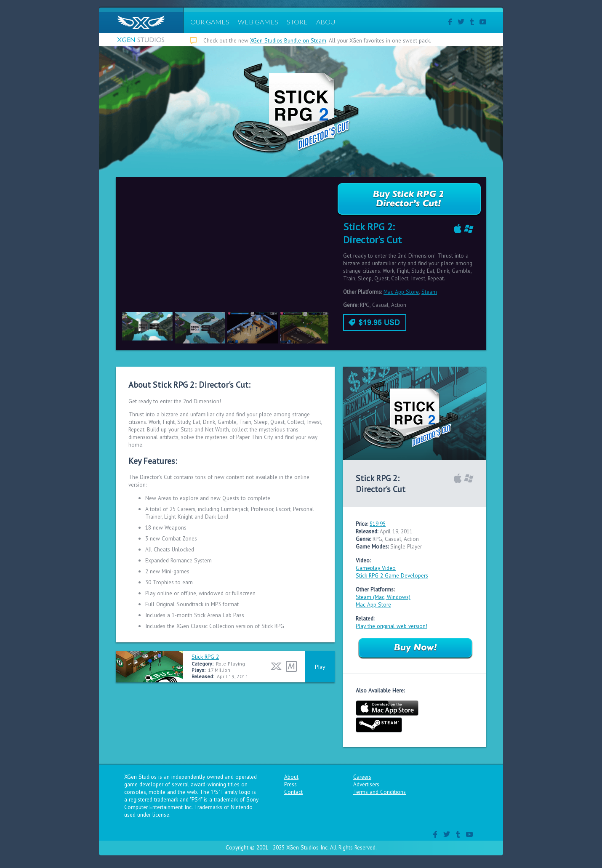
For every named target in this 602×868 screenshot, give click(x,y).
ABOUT (328, 22)
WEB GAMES (258, 22)
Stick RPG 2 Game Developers (392, 575)
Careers (362, 777)
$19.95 (378, 524)
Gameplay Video (376, 568)
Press (290, 784)
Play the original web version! (392, 626)
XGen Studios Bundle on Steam (288, 40)
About (291, 777)
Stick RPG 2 (205, 657)
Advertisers (366, 784)
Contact (293, 792)
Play (320, 667)
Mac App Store (401, 292)
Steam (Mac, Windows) (383, 597)
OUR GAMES (210, 22)
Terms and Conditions (380, 792)
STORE (297, 22)
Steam (429, 292)
